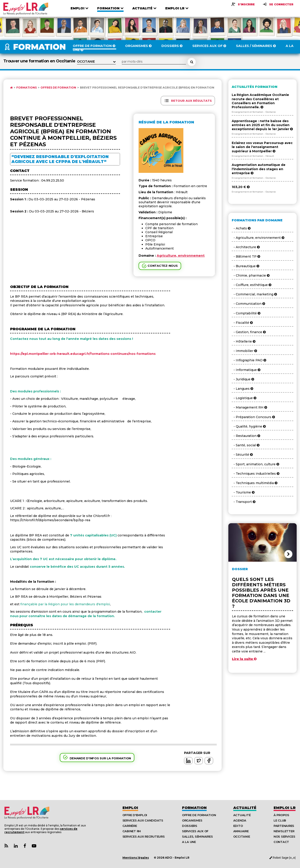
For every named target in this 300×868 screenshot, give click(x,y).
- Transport (244, 502)
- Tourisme (243, 492)
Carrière (130, 826)
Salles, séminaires (197, 836)
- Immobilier (244, 351)
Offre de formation (199, 815)
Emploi (130, 808)
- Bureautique (245, 266)
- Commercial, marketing (254, 294)
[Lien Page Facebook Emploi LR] (25, 846)
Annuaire (241, 831)
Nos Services (284, 836)
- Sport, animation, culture (255, 464)
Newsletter (284, 831)
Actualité (245, 808)
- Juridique (243, 379)
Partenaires (284, 826)
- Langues (242, 389)
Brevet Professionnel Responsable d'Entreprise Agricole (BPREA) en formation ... (148, 88)
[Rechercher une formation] (192, 62)
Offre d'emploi (135, 815)
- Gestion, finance (249, 332)
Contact (281, 842)
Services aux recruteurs (144, 836)
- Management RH (249, 407)
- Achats (241, 228)
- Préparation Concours (253, 417)
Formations (27, 88)
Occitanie (242, 836)
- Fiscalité (242, 323)
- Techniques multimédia (255, 483)
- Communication (248, 304)
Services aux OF (195, 831)
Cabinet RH (132, 831)
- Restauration (246, 436)
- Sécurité (242, 455)
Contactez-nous (163, 266)
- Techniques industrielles (256, 474)
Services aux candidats (143, 820)
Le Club (280, 820)
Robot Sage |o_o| (282, 858)
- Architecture (246, 247)
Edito (238, 826)
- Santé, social (246, 445)
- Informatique (246, 370)
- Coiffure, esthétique (252, 285)
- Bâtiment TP (246, 256)
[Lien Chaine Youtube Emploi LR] (34, 846)
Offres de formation (58, 88)
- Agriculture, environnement (258, 238)
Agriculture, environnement (181, 256)
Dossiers (190, 826)
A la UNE (189, 842)
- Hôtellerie (244, 341)
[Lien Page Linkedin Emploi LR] (16, 846)
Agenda (240, 820)
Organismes (192, 820)
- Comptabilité (246, 313)
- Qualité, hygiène (249, 426)
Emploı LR (285, 808)
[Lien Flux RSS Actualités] (6, 846)
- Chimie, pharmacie (251, 275)
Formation (194, 808)
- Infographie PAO (249, 360)
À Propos (281, 815)
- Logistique (244, 398)
